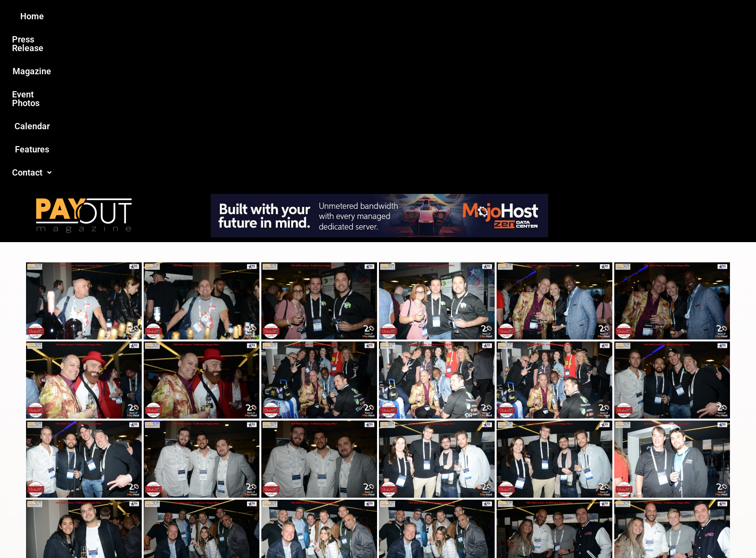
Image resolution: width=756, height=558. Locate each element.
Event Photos (382, 16)
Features (489, 16)
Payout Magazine (266, 530)
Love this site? (230, 485)
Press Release (262, 16)
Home (208, 16)
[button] (540, 16)
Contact (540, 16)
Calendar (440, 16)
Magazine (323, 16)
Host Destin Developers (588, 530)
